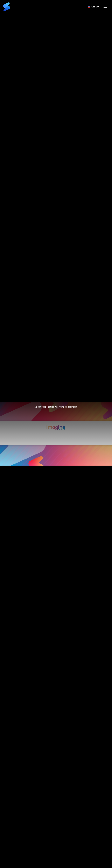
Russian (93, 7)
